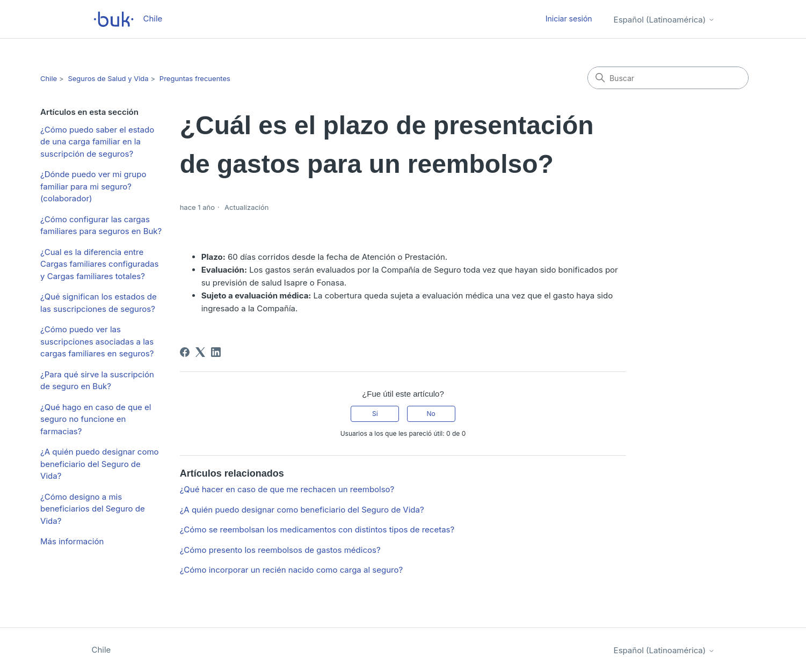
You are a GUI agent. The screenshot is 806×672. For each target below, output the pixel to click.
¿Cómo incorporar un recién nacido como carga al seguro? (291, 570)
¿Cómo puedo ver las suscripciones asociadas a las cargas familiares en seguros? (97, 341)
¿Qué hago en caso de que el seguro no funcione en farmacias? (96, 419)
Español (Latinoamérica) (664, 20)
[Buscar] (668, 78)
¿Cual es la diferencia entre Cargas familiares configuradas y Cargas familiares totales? (99, 264)
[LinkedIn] (216, 352)
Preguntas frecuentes (195, 78)
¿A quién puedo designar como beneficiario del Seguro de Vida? (99, 464)
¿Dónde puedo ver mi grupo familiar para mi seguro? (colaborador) (93, 186)
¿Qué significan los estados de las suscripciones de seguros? (99, 303)
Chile (49, 78)
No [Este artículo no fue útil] (431, 414)
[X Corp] (200, 352)
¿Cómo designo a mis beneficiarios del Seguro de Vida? (93, 509)
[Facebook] (185, 352)
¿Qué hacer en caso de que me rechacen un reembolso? (287, 489)
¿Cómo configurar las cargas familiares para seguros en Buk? (101, 225)
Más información (72, 541)
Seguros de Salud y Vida (108, 78)
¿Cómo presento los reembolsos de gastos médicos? (280, 550)
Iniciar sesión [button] (569, 19)
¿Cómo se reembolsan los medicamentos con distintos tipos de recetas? (317, 529)
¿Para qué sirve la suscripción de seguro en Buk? (97, 381)
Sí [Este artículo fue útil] (375, 414)
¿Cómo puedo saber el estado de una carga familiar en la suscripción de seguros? (97, 142)
